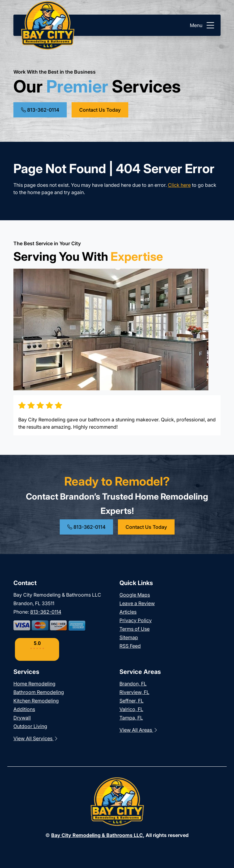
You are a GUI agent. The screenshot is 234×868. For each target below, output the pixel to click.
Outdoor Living (30, 726)
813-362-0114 (40, 110)
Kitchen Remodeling (36, 701)
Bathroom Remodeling (39, 692)
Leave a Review (137, 603)
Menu (203, 25)
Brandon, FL (133, 684)
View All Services (36, 738)
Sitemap (129, 637)
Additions (24, 709)
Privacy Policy (136, 620)
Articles (128, 612)
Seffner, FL (131, 701)
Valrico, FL (131, 709)
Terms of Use (135, 629)
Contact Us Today (100, 110)
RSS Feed (130, 646)
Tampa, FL (131, 718)
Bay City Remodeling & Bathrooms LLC (97, 835)
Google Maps (135, 595)
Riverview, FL (134, 692)
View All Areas (139, 730)
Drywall (22, 718)
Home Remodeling (34, 684)
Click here (179, 185)
